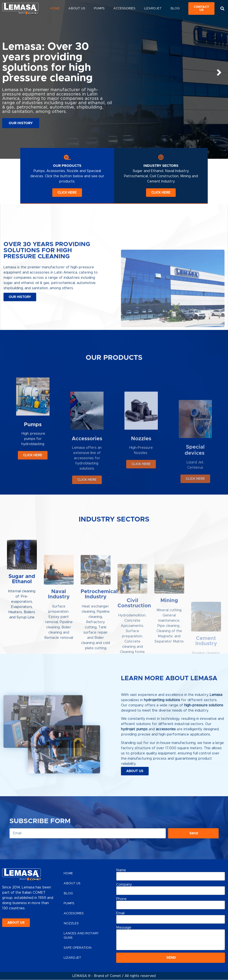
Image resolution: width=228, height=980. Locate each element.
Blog (175, 8)
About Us (77, 8)
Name (121, 870)
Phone (121, 899)
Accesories (74, 913)
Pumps (99, 8)
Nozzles (71, 923)
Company (124, 885)
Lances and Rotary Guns (81, 936)
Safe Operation (77, 948)
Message (124, 928)
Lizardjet (153, 8)
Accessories (124, 8)
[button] (222, 9)
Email (120, 913)
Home (55, 8)
